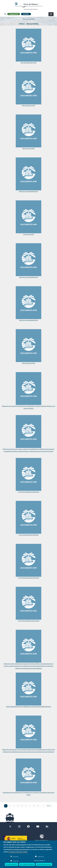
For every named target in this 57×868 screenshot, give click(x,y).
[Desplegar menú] (51, 14)
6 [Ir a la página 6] (26, 806)
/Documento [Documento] (32, 24)
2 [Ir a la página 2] (10, 806)
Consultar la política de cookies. (18, 852)
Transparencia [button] (14, 14)
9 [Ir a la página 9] (38, 806)
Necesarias (16, 857)
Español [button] (26, 14)
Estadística (16, 861)
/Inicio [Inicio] (22, 24)
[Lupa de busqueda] (5, 14)
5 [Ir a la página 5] (22, 806)
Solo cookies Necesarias (27, 864)
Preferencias (41, 857)
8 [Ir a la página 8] (34, 806)
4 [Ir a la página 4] (18, 806)
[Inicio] (28, 6)
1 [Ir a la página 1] (6, 806)
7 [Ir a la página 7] (30, 806)
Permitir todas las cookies (44, 864)
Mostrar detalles (40, 861)
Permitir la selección (12, 864)
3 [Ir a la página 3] (14, 806)
